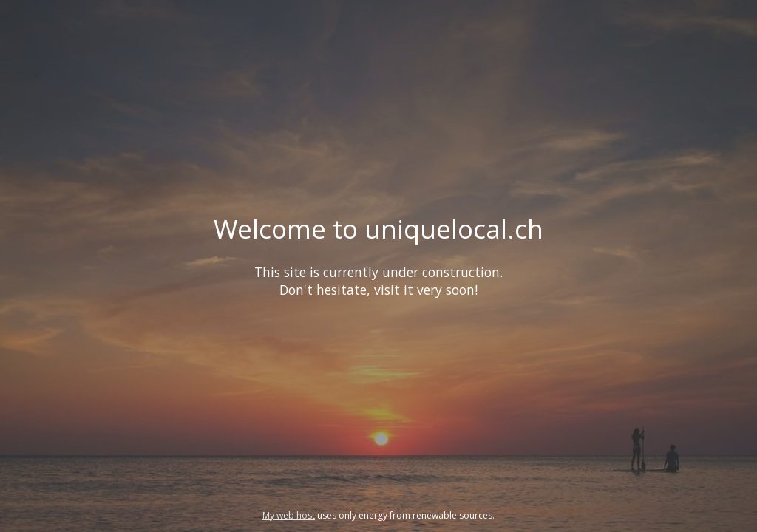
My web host (289, 515)
